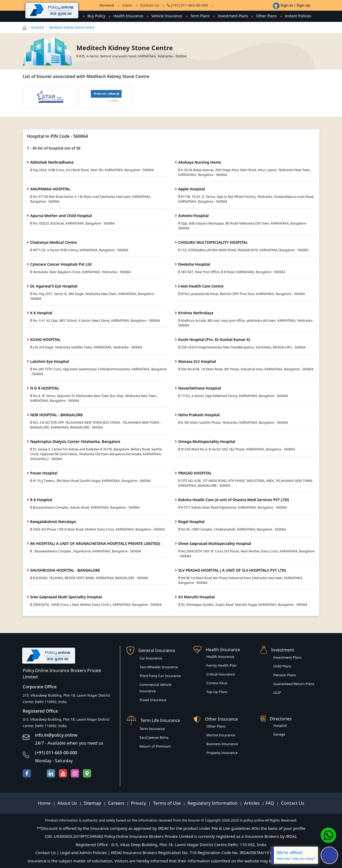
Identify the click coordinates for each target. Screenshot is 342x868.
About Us (68, 803)
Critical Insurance (220, 674)
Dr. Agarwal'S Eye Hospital (54, 286)
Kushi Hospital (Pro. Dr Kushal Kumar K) (214, 339)
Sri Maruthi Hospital (197, 597)
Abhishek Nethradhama (52, 162)
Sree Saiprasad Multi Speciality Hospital (66, 597)
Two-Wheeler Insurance (159, 667)
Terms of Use (167, 803)
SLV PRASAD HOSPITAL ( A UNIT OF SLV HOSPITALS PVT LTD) (232, 570)
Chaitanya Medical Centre (54, 242)
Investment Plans (233, 16)
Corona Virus (217, 683)
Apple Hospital (191, 189)
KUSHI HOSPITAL (45, 339)
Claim (127, 5)
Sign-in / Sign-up (292, 5)
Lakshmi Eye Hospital (50, 361)
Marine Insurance (221, 735)
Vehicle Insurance (167, 16)
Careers (116, 803)
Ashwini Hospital (193, 216)
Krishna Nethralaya (196, 313)
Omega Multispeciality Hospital (207, 441)
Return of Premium (155, 746)
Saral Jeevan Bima (154, 737)
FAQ (271, 803)
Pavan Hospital (44, 473)
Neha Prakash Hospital (199, 415)
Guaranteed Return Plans (294, 684)
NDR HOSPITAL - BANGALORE (57, 415)
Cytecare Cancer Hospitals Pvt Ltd (61, 264)
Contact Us (149, 5)
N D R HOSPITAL (45, 388)
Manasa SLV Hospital (197, 361)
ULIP (277, 693)
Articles (252, 803)
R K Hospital (41, 500)
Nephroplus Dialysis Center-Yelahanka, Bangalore (75, 441)
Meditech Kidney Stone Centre (72, 27)
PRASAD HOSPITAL (195, 473)
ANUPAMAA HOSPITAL (50, 189)
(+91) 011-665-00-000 (188, 5)
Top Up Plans (217, 692)
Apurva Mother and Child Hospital (61, 216)
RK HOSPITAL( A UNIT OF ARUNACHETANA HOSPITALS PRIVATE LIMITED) (95, 543)
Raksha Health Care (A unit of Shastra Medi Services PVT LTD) (234, 500)
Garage (279, 734)
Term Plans (200, 16)
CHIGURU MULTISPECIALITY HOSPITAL (213, 242)
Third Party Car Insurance (160, 676)
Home (45, 803)
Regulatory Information (213, 803)
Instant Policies (298, 16)
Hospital (38, 27)
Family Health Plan (221, 665)
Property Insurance (222, 753)
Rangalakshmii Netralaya (53, 522)
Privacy (139, 803)
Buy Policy (96, 16)
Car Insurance (151, 658)
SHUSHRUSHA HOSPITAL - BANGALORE (65, 570)
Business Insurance (222, 744)
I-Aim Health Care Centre (201, 286)
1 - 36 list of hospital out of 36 (54, 148)
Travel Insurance (153, 700)
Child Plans (282, 666)
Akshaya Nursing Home (200, 162)
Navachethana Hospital (200, 388)
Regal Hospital (191, 522)
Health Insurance (128, 16)
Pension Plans (285, 675)
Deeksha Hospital (194, 264)
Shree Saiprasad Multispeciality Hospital (215, 543)
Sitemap (93, 803)
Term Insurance (152, 729)
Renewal (107, 5)
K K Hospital (41, 313)
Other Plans (266, 16)
